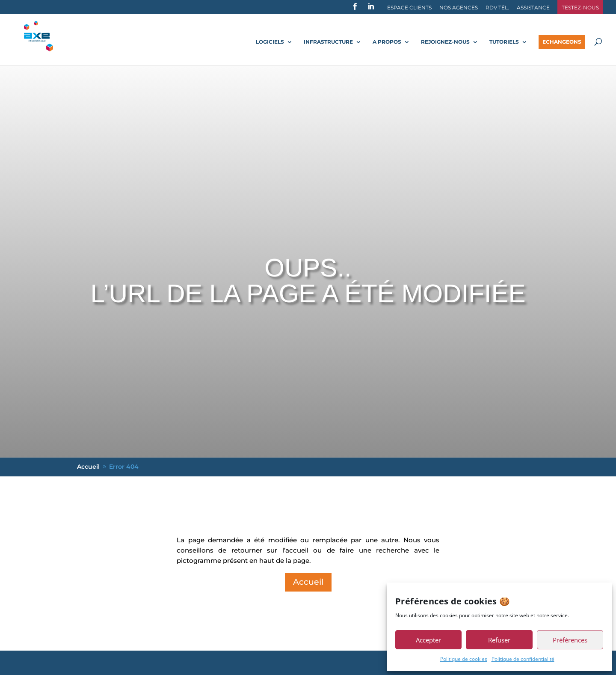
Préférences (570, 640)
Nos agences (459, 8)
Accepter (428, 640)
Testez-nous (580, 8)
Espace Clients (409, 8)
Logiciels (270, 42)
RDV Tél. (497, 8)
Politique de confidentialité (523, 659)
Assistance (533, 8)
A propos (387, 42)
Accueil (308, 582)
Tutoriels (504, 42)
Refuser (499, 640)
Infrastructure (328, 42)
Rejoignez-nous (445, 42)
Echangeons (562, 42)
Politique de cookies (464, 659)
